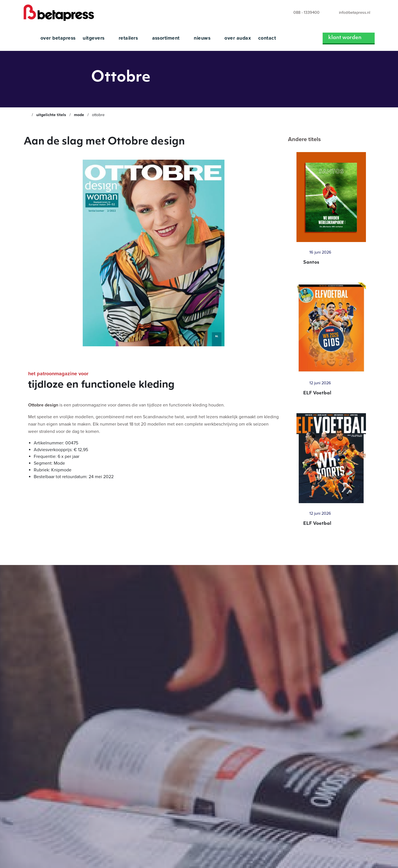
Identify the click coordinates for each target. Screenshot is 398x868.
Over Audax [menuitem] (238, 38)
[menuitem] (301, 13)
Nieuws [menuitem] (206, 38)
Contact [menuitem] (267, 38)
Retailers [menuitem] (132, 38)
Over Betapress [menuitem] (58, 38)
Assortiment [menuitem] (169, 38)
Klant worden (349, 38)
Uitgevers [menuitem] (97, 38)
